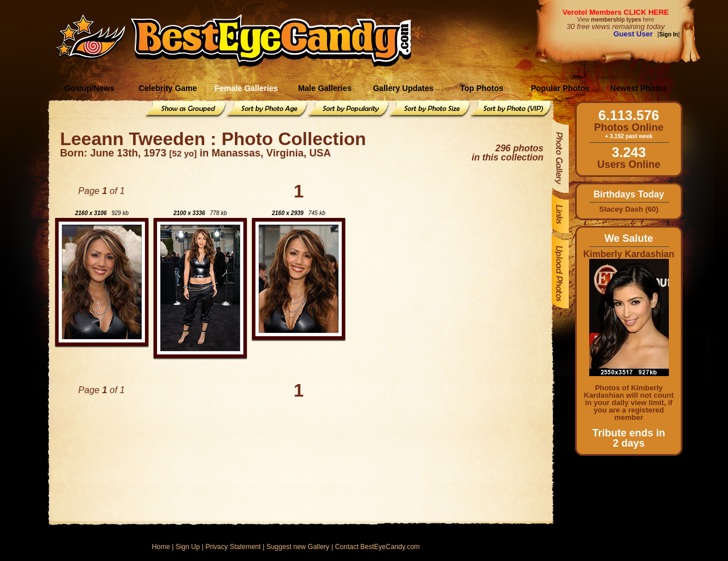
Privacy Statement (233, 547)
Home (161, 547)
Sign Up (188, 547)
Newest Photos (639, 88)
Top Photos (482, 88)
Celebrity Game (168, 88)
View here (616, 20)
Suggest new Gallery (298, 547)
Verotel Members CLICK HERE (616, 12)
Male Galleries (325, 88)
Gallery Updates (404, 88)
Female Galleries (246, 88)
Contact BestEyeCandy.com (377, 547)
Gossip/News (89, 88)
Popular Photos (560, 88)
